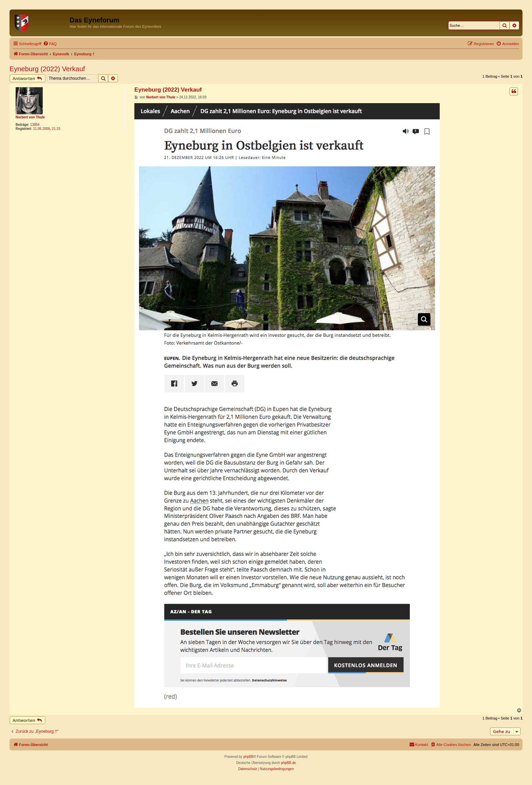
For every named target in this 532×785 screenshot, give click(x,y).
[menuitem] (50, 44)
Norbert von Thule (30, 117)
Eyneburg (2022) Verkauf (47, 69)
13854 (35, 125)
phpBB (248, 757)
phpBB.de (288, 763)
